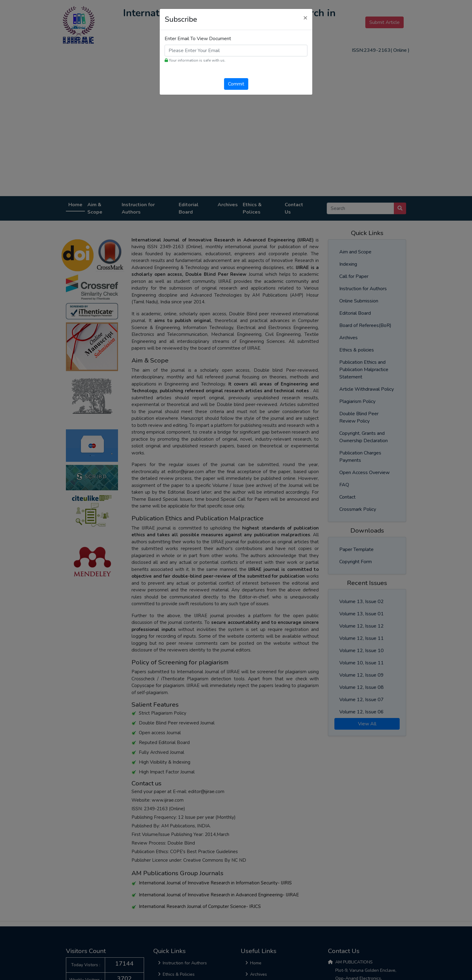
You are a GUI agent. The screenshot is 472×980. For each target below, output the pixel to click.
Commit (236, 84)
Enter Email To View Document (198, 39)
